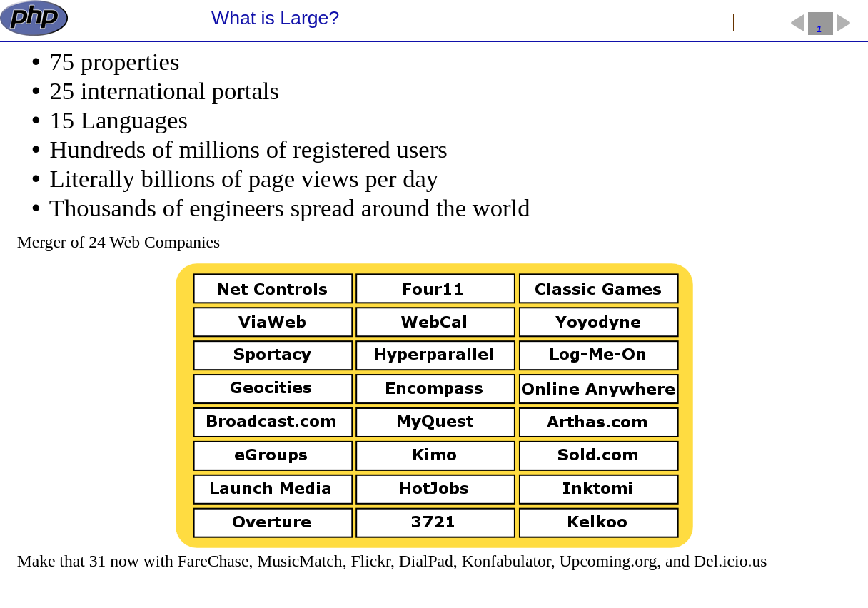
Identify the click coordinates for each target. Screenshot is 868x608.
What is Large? (275, 18)
